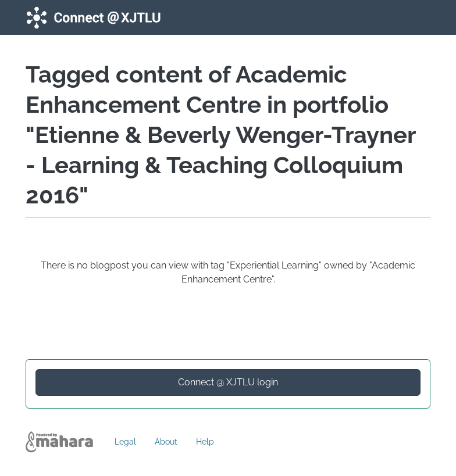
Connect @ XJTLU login (228, 382)
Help (205, 442)
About (166, 442)
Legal (125, 442)
